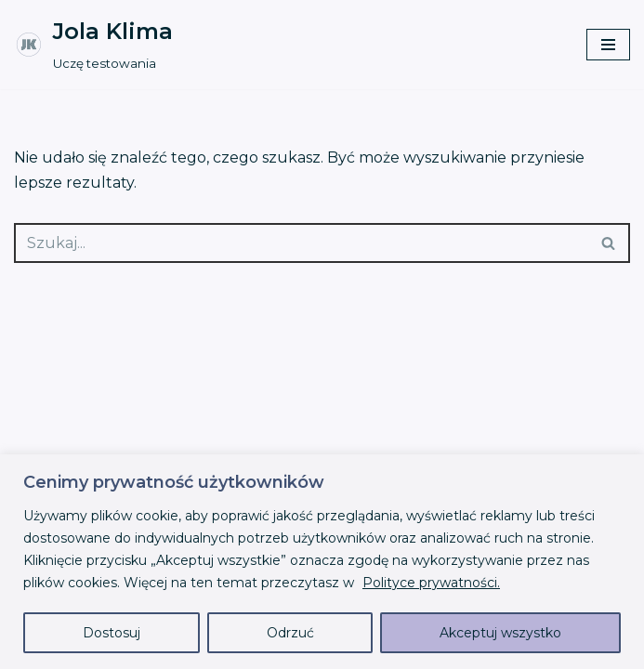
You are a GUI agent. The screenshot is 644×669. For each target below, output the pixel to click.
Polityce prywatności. (431, 583)
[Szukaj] (301, 243)
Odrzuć (290, 633)
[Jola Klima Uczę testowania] (93, 45)
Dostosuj (112, 633)
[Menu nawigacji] (608, 45)
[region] (322, 562)
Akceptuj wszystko (500, 633)
